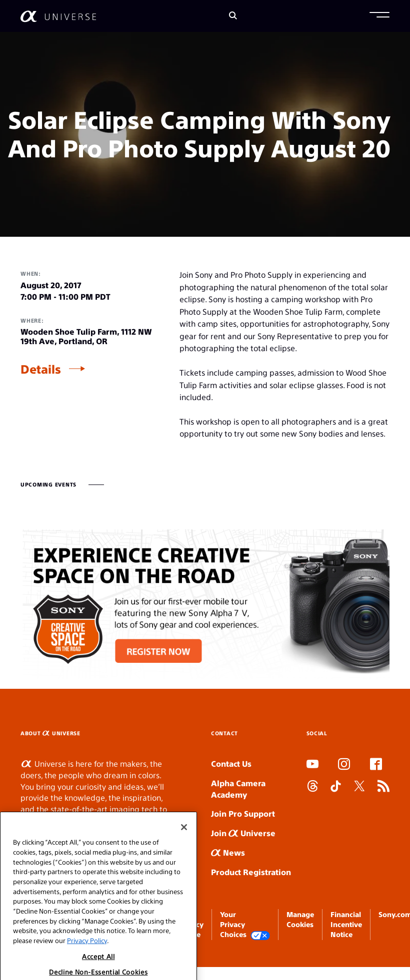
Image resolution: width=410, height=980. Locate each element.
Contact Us (231, 763)
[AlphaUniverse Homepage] (58, 16)
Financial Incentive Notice (346, 924)
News (228, 852)
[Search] (233, 16)
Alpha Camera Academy (238, 789)
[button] (379, 16)
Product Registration (251, 872)
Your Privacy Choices (245, 925)
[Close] (184, 853)
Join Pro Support (243, 813)
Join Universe (243, 833)
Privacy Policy (87, 966)
